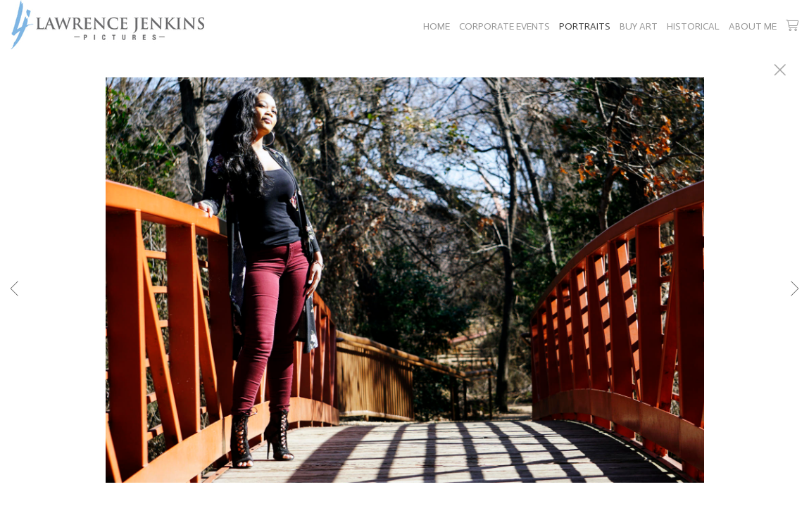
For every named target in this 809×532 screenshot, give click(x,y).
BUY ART (639, 26)
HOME (437, 26)
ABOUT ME (753, 26)
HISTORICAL (693, 26)
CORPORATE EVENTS (504, 26)
